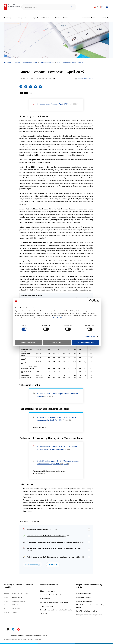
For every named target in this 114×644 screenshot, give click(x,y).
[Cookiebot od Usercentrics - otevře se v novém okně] (91, 301)
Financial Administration (84, 597)
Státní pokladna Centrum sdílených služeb (89, 615)
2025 (58, 63)
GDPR (45, 636)
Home (9, 63)
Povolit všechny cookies (85, 342)
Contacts (105, 18)
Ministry (7, 18)
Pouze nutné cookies (29, 342)
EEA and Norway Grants (47, 591)
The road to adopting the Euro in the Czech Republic (56, 610)
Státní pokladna (45, 599)
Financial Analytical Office (84, 601)
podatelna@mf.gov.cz (18, 601)
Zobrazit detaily (90, 336)
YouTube (18, 629)
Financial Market (61, 18)
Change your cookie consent (33, 636)
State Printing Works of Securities (87, 611)
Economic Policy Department (86, 79)
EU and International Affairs (85, 18)
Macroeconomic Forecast (47, 63)
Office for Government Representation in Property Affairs (92, 606)
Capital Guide (44, 614)
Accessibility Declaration (17, 636)
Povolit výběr (57, 342)
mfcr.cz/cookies (58, 318)
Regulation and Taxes (40, 18)
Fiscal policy (21, 18)
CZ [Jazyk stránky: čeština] (96, 7)
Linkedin (13, 629)
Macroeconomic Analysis (30, 63)
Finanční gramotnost (46, 606)
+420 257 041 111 (17, 597)
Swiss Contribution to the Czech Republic (53, 595)
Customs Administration (84, 594)
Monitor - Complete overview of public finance (54, 602)
